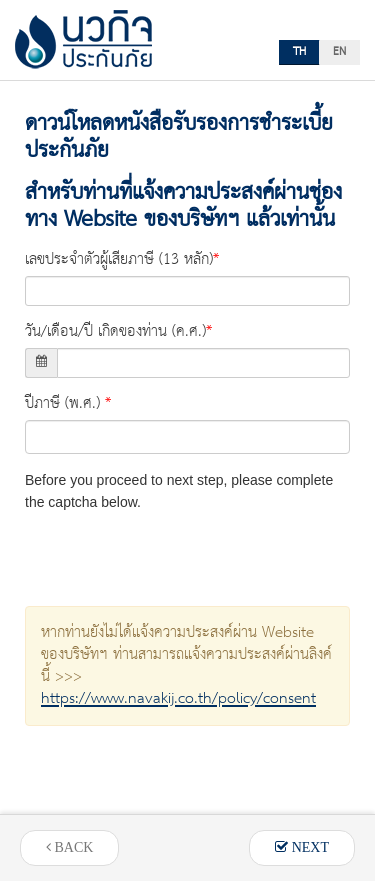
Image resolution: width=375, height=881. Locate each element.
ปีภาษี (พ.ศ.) (62, 404)
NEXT (302, 847)
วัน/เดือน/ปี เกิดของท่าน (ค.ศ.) (115, 332)
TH (299, 52)
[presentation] (177, 552)
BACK (69, 847)
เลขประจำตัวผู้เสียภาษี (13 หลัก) (119, 260)
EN (339, 52)
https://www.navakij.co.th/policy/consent (178, 699)
